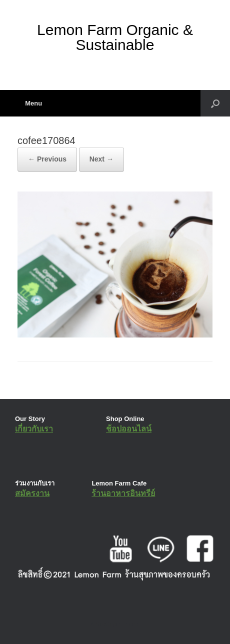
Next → (101, 159)
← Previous (47, 159)
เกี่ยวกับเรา (34, 429)
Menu (30, 103)
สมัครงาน (32, 493)
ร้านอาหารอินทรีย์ (123, 493)
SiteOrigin (108, 624)
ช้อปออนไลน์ (129, 429)
